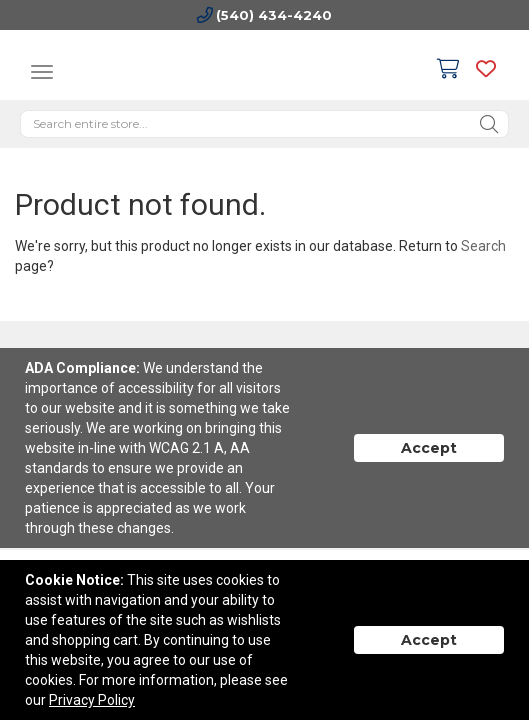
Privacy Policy (92, 700)
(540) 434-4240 (274, 15)
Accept (429, 448)
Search (483, 246)
